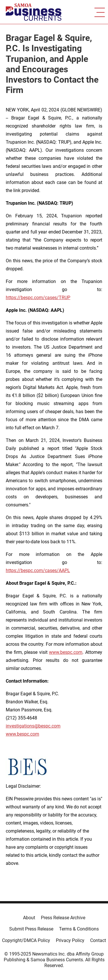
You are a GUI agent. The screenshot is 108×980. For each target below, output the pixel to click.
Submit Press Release (31, 929)
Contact (98, 940)
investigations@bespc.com (33, 726)
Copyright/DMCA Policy (26, 940)
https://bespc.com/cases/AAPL (38, 570)
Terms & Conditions (79, 929)
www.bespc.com (22, 734)
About (29, 918)
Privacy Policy (70, 940)
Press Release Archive (63, 918)
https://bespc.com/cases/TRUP (38, 298)
